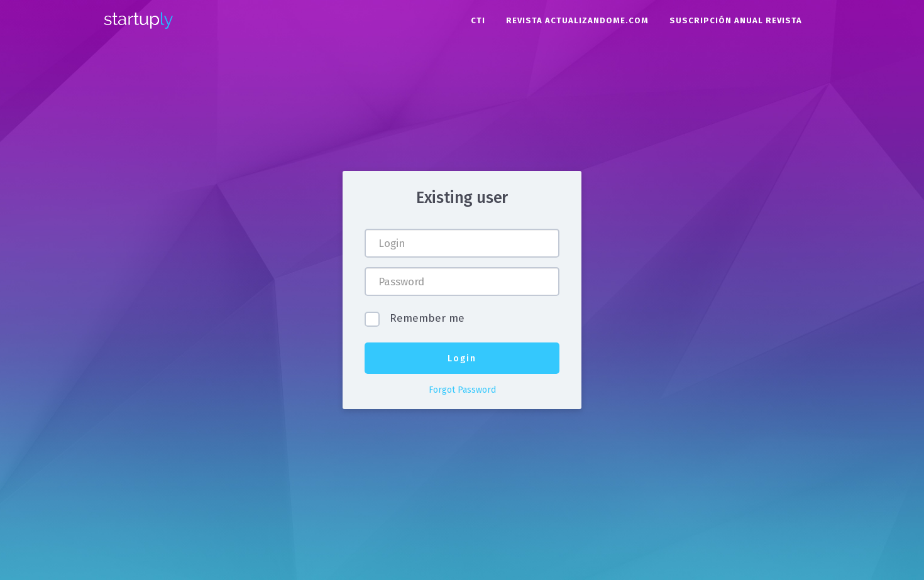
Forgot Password (462, 390)
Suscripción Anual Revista (736, 20)
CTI (478, 20)
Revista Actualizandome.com (577, 20)
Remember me (426, 319)
